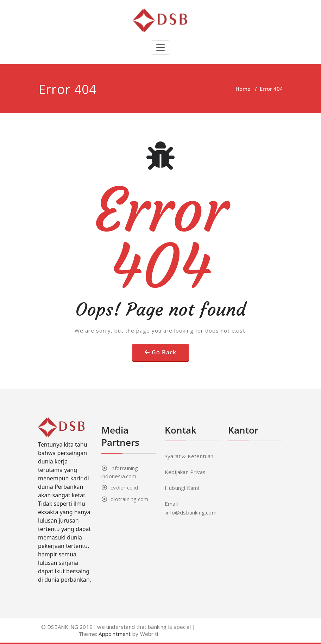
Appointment (114, 634)
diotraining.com (129, 499)
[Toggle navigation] (160, 48)
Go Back (164, 352)
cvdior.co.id (124, 487)
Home (243, 89)
